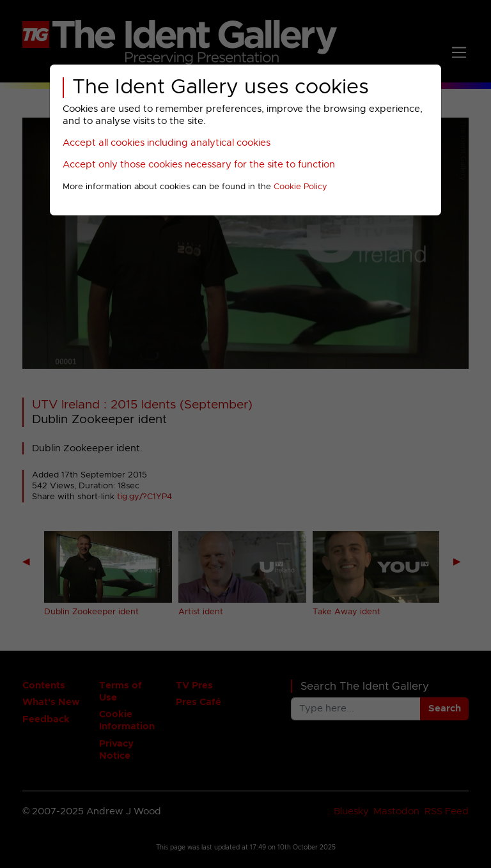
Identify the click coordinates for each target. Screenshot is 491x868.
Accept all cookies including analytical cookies (167, 143)
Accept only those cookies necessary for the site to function (199, 165)
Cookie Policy (300, 187)
